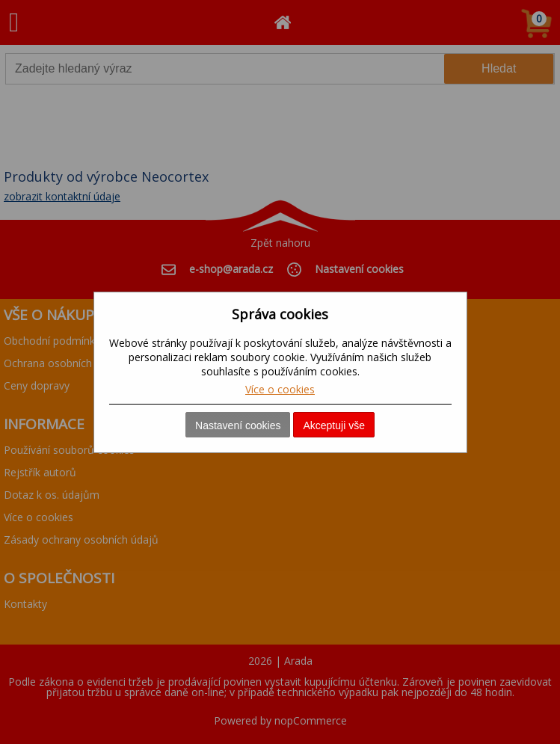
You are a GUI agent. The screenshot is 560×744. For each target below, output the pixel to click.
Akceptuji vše (333, 425)
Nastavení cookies (238, 425)
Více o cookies (280, 389)
